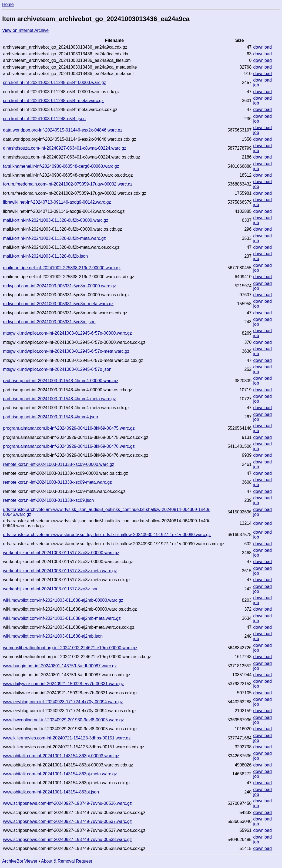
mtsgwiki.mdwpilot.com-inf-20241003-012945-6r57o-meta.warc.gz (66, 351)
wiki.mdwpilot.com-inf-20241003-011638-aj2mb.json (53, 636)
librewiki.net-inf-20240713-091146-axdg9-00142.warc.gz (57, 202)
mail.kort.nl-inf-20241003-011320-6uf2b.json (45, 256)
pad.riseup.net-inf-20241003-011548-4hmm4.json (50, 417)
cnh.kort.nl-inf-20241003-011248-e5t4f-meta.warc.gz (53, 101)
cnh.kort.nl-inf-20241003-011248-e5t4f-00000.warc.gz (55, 83)
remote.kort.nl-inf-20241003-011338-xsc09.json (48, 500)
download (263, 47)
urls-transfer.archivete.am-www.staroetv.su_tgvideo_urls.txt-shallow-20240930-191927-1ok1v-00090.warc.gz (107, 535)
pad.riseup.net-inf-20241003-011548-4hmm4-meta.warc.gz (59, 399)
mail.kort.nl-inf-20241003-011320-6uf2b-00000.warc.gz (56, 220)
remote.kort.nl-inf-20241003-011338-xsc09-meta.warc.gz (57, 482)
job (256, 85)
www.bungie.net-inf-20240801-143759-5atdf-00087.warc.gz (60, 666)
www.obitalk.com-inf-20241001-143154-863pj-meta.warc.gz (60, 774)
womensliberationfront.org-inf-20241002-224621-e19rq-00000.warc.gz (70, 648)
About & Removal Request (67, 861)
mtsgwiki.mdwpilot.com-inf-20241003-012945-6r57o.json (57, 369)
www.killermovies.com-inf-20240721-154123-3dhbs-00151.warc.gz (67, 738)
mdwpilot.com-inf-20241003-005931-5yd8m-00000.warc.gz (59, 286)
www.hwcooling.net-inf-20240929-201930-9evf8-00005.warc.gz (63, 720)
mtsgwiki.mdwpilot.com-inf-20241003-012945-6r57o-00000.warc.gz (67, 333)
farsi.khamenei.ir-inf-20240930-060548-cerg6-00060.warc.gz (61, 166)
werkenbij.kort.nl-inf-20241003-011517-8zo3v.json (51, 589)
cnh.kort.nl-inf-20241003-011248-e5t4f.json (44, 119)
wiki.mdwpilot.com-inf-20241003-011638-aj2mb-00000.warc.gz (63, 600)
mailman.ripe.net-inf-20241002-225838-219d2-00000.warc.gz (62, 268)
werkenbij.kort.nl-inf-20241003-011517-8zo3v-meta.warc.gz (60, 571)
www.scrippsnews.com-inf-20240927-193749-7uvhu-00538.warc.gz (67, 840)
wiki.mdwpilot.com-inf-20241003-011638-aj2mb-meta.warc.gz (62, 618)
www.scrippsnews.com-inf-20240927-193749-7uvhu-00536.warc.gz (67, 803)
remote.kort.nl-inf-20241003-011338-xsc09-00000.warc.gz (59, 464)
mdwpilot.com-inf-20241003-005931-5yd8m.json (49, 322)
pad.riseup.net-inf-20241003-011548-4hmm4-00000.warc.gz (61, 381)
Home (8, 4)
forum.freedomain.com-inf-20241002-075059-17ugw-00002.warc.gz (68, 184)
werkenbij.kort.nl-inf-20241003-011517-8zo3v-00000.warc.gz (61, 553)
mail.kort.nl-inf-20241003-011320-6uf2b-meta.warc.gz (54, 238)
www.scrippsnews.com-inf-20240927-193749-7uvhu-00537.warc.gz (67, 821)
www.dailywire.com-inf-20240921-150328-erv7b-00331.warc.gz (63, 684)
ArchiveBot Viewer (20, 861)
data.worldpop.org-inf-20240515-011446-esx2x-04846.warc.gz (63, 130)
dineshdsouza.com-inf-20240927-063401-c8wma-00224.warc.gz (65, 148)
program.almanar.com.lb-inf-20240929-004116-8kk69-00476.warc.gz (69, 446)
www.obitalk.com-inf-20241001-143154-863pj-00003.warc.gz (61, 756)
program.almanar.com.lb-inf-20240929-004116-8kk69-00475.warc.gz (69, 428)
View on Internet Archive (25, 30)
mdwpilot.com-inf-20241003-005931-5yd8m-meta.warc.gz (58, 304)
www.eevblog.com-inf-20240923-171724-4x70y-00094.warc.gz (63, 702)
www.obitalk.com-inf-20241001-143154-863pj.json (51, 792)
